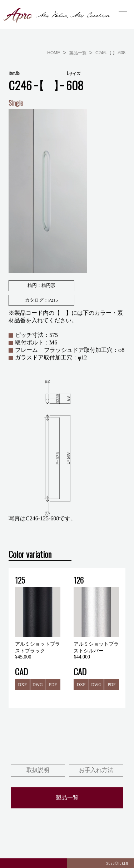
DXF (23, 685)
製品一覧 (78, 53)
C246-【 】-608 (110, 53)
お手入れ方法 (96, 770)
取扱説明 (38, 770)
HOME (54, 53)
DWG (38, 685)
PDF (53, 685)
